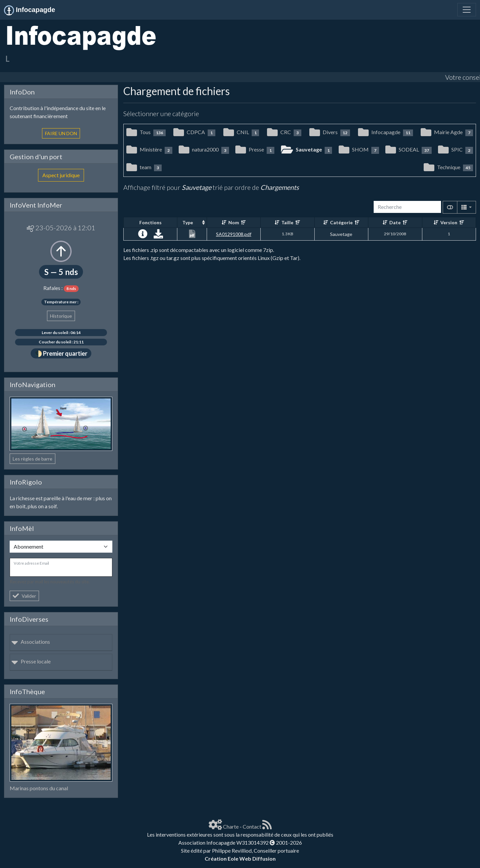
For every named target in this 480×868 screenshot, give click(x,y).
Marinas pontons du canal (39, 788)
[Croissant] (224, 222)
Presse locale (31, 661)
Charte (231, 826)
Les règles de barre (32, 459)
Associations (31, 642)
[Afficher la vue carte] (450, 207)
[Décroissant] (243, 222)
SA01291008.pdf (234, 234)
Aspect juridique (61, 175)
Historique (61, 316)
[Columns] (466, 207)
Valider (24, 596)
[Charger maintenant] (158, 235)
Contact (252, 826)
